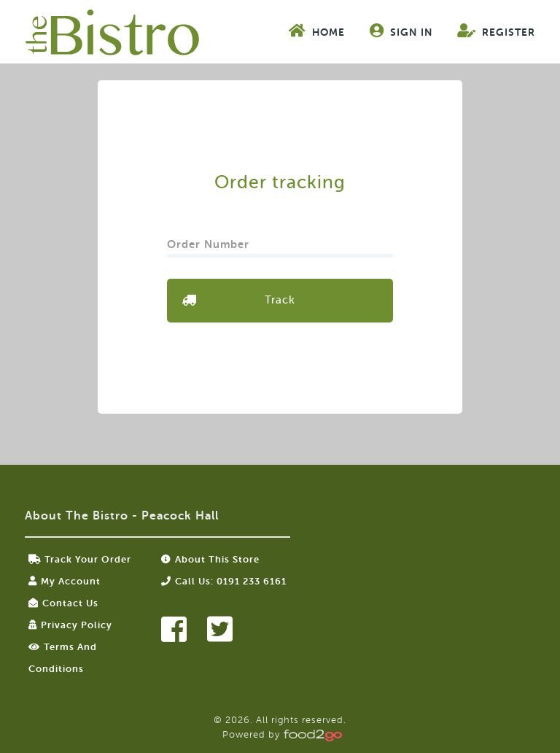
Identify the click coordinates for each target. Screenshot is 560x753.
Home (317, 31)
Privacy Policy (70, 625)
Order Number (210, 240)
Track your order (80, 559)
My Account (65, 581)
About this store (210, 559)
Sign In (401, 31)
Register (496, 31)
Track (280, 300)
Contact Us (63, 603)
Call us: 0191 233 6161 (224, 581)
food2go (112, 32)
